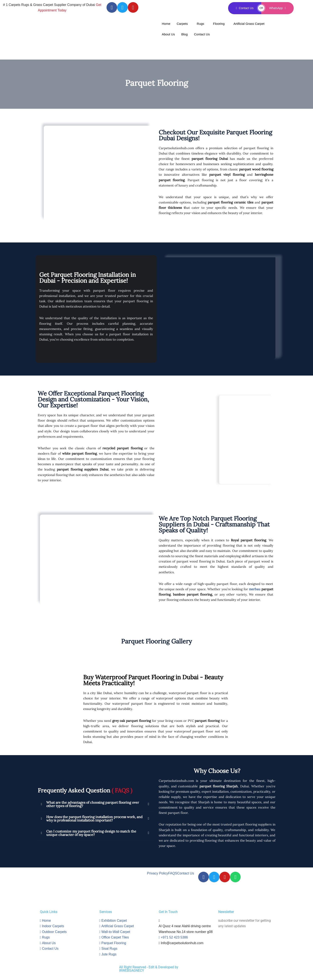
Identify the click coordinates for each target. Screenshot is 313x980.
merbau (255, 590)
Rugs (200, 24)
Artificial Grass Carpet (249, 24)
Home (166, 24)
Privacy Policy (158, 876)
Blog (184, 34)
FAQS (173, 876)
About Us (168, 34)
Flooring (219, 24)
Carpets (182, 24)
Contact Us (202, 34)
